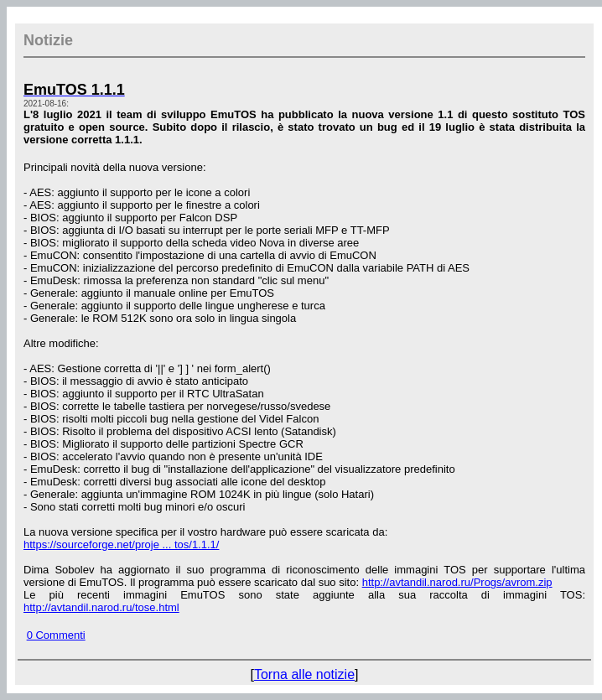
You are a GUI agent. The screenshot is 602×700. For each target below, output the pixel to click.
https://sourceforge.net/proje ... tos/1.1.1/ (121, 544)
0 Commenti (56, 635)
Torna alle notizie (304, 674)
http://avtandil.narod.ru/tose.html (101, 607)
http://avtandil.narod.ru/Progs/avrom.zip (457, 582)
